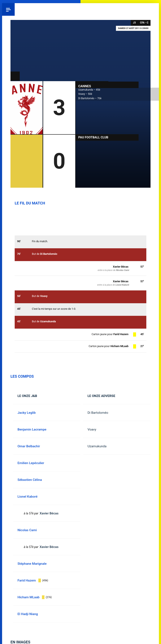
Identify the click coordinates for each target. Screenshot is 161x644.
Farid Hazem (121, 334)
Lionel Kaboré (122, 285)
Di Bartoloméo (98, 413)
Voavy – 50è (85, 94)
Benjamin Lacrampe (32, 429)
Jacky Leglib (27, 413)
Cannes (85, 86)
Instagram (140, 9)
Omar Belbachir (29, 446)
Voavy (92, 429)
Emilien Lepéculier (31, 463)
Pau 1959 (15, 9)
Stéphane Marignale (32, 564)
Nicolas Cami (123, 270)
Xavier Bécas (121, 281)
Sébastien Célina (30, 480)
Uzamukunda (97, 446)
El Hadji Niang (28, 614)
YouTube (153, 9)
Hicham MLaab (119, 346)
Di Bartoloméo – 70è (90, 98)
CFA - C (144, 23)
